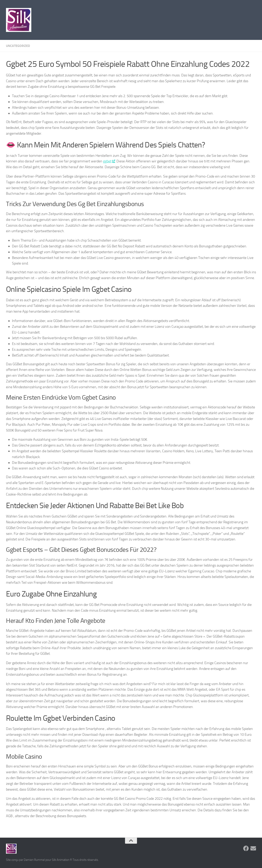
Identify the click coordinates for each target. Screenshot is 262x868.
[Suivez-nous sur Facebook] (246, 848)
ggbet (109, 161)
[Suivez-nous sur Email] (253, 848)
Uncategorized (18, 46)
